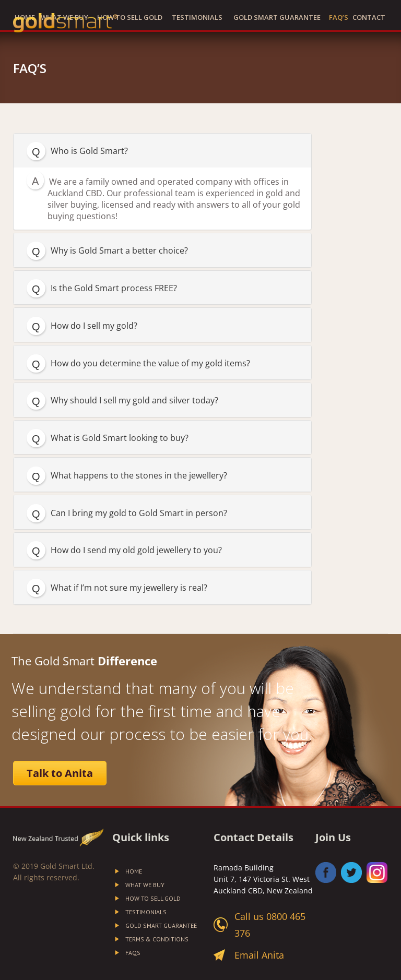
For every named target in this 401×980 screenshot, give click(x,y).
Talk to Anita (60, 773)
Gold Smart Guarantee (277, 17)
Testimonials (197, 17)
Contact (369, 17)
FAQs (133, 953)
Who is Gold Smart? (89, 151)
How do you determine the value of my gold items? (150, 363)
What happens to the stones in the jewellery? (139, 475)
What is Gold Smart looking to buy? (120, 438)
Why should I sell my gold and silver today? (134, 400)
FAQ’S (339, 17)
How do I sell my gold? (94, 326)
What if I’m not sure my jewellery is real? (129, 588)
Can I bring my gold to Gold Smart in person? (139, 513)
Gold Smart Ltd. (67, 866)
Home (134, 871)
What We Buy (145, 885)
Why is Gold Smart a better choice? (119, 250)
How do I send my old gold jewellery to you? (136, 550)
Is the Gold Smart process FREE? (114, 288)
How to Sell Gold (130, 17)
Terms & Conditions (157, 939)
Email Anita (259, 955)
